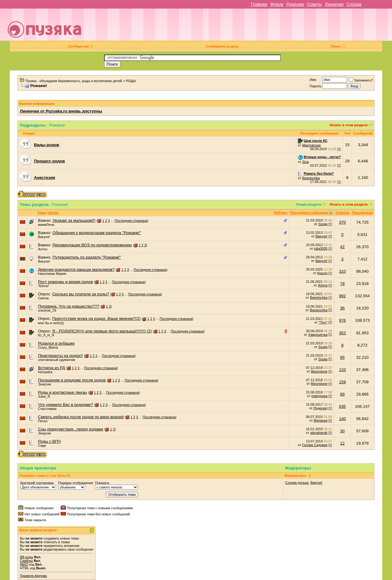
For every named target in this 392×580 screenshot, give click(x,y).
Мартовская (312, 145)
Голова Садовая (315, 445)
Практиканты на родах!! (60, 356)
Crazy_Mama (48, 347)
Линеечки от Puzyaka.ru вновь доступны (61, 111)
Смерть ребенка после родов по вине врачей (81, 417)
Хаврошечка (318, 335)
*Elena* (44, 286)
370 (342, 222)
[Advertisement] (239, 27)
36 (343, 308)
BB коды (26, 557)
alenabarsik (319, 433)
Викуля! (44, 237)
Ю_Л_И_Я (46, 335)
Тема (41, 213)
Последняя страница (131, 221)
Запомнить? (361, 80)
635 (342, 406)
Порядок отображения (75, 483)
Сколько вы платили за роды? (81, 294)
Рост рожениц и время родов (65, 282)
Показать (102, 483)
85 (343, 357)
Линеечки (334, 4)
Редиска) (321, 408)
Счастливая (47, 409)
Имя (313, 80)
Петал (43, 421)
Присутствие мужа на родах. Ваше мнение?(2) (96, 318)
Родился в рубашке (56, 343)
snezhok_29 (47, 310)
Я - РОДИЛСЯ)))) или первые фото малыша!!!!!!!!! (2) (102, 331)
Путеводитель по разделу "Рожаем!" (87, 257)
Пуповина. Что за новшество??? (69, 306)
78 (343, 284)
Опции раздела (309, 204)
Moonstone (319, 371)
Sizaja (323, 224)
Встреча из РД (51, 368)
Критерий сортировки (37, 483)
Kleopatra (45, 372)
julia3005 (321, 248)
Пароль (315, 86)
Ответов (342, 213)
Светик (43, 298)
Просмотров (362, 213)
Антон (43, 249)
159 (342, 382)
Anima (323, 285)
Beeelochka (311, 178)
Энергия (44, 384)
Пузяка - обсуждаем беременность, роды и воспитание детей (74, 81)
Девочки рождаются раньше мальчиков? (76, 269)
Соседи (354, 4)
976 (342, 320)
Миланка (320, 420)
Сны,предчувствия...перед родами (71, 429)
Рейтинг (281, 213)
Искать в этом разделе (349, 125)
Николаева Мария (52, 274)
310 (342, 271)
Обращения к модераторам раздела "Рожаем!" (97, 233)
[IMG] (24, 564)
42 (343, 247)
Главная (259, 4)
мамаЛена (46, 225)
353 (342, 333)
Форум (277, 4)
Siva (305, 162)
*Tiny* (323, 322)
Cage (42, 445)
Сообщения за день (222, 46)
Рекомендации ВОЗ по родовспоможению (92, 245)
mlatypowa (320, 396)
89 (343, 394)
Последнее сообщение (309, 213)
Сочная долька (297, 483)
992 (342, 296)
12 (343, 443)
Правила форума (33, 576)
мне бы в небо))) (51, 323)
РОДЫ (131, 81)
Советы (314, 4)
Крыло (322, 273)
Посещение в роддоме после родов (72, 380)
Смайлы (26, 561)
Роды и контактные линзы (62, 392)
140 (342, 419)
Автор (53, 213)
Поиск (338, 46)
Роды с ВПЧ (49, 441)
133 (342, 370)
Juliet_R (44, 396)
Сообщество (81, 46)
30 (343, 431)
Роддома (295, 4)
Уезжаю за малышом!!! (74, 220)
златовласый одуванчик (57, 360)
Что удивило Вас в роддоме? (66, 405)
